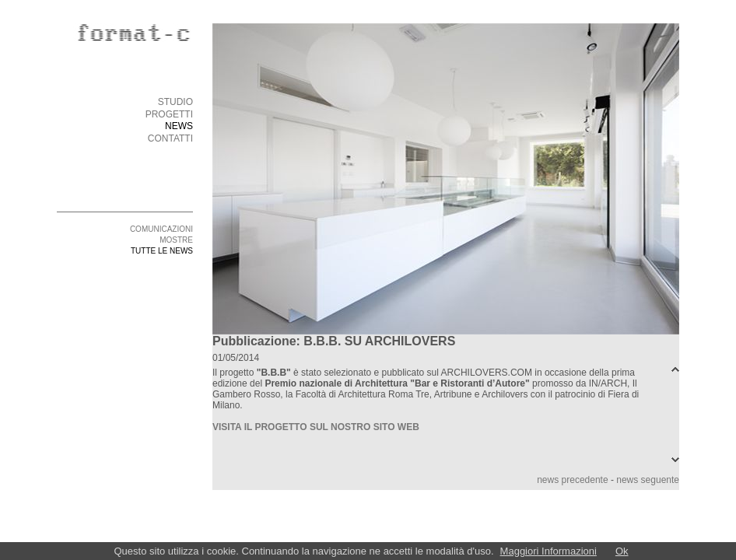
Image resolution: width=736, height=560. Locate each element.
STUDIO (175, 102)
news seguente (648, 480)
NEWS (179, 126)
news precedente (572, 480)
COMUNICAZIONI (161, 229)
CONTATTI (170, 138)
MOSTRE (176, 240)
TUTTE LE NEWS (162, 251)
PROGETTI (169, 114)
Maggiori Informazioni (548, 551)
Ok (622, 551)
